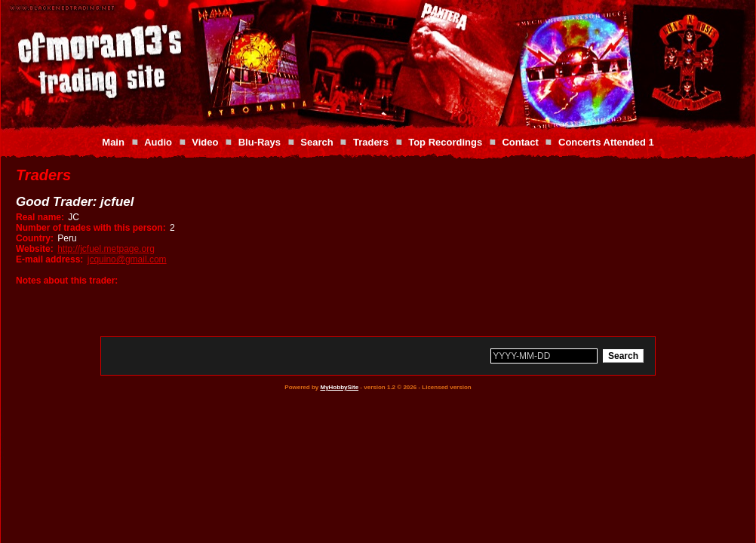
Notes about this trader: (67, 281)
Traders (371, 142)
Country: (35, 238)
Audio (158, 142)
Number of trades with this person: (91, 228)
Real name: (40, 217)
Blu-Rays (260, 142)
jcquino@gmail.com (127, 259)
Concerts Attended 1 (606, 142)
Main (113, 142)
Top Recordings (445, 142)
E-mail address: (49, 259)
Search (317, 142)
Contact (520, 142)
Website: (35, 249)
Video (205, 142)
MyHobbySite (339, 387)
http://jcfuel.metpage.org (106, 249)
